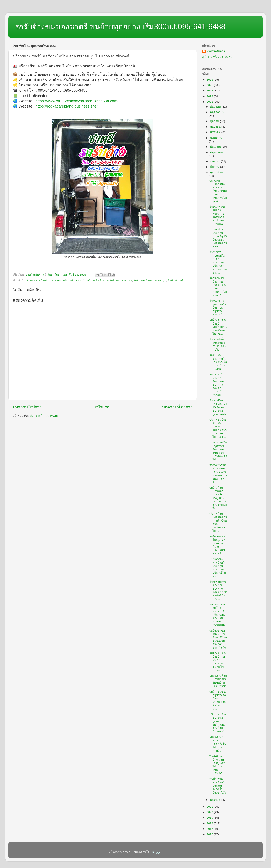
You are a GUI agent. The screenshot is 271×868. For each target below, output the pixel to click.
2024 (210, 91)
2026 (210, 80)
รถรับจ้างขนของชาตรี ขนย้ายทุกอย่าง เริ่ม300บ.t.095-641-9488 (120, 27)
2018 (210, 823)
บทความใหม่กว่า (27, 407)
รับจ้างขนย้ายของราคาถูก (150, 280)
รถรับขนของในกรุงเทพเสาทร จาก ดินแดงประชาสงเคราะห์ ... (218, 545)
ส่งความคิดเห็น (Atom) (44, 416)
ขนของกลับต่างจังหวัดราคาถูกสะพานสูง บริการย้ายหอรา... (218, 568)
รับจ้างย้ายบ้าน (177, 280)
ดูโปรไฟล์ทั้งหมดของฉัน (217, 57)
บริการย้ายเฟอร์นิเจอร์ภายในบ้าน (84, 280)
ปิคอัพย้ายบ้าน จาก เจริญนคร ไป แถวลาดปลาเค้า (217, 765)
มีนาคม (215, 167)
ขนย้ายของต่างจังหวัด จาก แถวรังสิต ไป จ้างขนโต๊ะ (218, 786)
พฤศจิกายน (217, 112)
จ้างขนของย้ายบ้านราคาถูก (44, 280)
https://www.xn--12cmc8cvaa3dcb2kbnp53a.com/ (77, 101)
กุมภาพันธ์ (216, 173)
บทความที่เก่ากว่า (177, 407)
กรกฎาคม (216, 138)
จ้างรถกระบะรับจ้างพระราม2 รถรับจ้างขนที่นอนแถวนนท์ (217, 215)
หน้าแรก (102, 407)
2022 (210, 102)
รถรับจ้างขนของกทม (119, 280)
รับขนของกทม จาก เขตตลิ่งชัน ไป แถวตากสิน (218, 744)
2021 (210, 807)
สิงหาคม (216, 132)
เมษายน (216, 161)
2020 (210, 812)
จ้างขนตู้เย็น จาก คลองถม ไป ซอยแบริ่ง (218, 345)
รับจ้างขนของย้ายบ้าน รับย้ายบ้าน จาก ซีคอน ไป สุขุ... (218, 327)
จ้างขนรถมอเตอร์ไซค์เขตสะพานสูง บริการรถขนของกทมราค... (218, 262)
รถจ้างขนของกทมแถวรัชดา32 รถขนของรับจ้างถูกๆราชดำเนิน (218, 639)
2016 (210, 834)
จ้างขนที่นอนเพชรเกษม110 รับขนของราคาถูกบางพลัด (218, 407)
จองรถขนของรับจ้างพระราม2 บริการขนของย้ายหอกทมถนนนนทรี (218, 615)
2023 (210, 96)
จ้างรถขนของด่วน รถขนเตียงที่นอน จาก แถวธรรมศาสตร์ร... (218, 474)
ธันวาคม (216, 107)
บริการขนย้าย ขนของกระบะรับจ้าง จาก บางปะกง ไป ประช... (218, 428)
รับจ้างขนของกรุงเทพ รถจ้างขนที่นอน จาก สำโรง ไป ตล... (218, 700)
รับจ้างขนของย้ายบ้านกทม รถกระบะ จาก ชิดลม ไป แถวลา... (218, 662)
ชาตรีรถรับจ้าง (216, 51)
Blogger (157, 852)
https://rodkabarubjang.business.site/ (67, 106)
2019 (210, 818)
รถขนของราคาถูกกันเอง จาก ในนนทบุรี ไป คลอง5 (218, 362)
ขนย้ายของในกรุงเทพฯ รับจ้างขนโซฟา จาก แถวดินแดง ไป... (218, 451)
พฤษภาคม (216, 152)
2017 (210, 829)
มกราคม (216, 800)
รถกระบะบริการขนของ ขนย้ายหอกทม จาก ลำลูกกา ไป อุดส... (218, 191)
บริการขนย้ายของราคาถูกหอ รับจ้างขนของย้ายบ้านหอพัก (218, 723)
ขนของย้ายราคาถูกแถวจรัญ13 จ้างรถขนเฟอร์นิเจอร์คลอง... (218, 238)
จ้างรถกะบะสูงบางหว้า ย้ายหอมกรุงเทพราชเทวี (218, 308)
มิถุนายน (216, 147)
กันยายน (216, 127)
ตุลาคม (215, 121)
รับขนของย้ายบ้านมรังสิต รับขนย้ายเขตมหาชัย (218, 681)
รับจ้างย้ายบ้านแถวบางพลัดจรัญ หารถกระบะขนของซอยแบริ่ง (218, 498)
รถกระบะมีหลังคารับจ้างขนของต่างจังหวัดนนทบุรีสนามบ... (217, 385)
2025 (210, 85)
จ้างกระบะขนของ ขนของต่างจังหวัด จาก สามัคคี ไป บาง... (218, 590)
